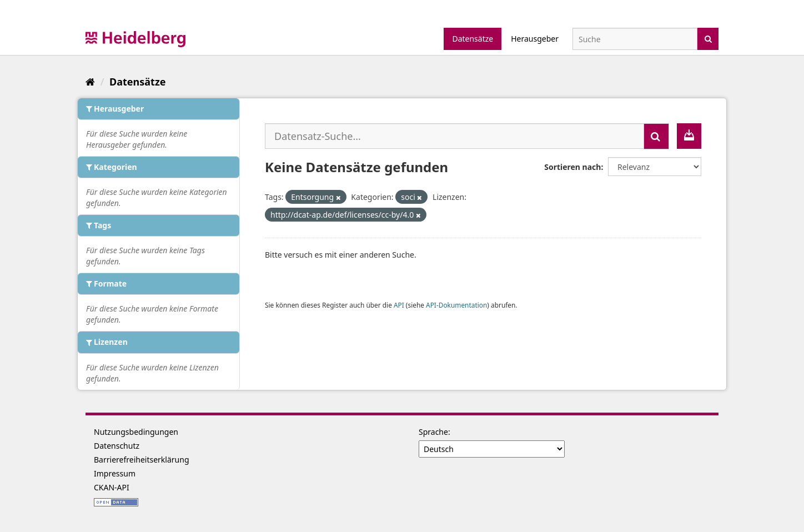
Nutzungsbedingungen (136, 432)
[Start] (90, 82)
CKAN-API (112, 487)
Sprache (433, 432)
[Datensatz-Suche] (635, 39)
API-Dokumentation (456, 305)
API (399, 305)
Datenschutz (117, 446)
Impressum (115, 473)
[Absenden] (708, 38)
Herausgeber (535, 39)
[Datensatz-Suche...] (454, 136)
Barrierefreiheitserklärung (142, 460)
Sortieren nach (572, 167)
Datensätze (473, 39)
